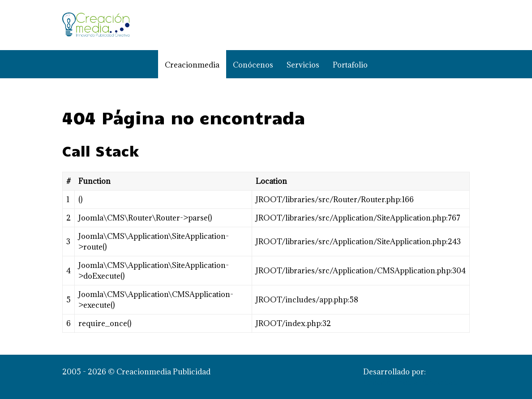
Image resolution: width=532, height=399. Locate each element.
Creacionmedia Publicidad (410, 382)
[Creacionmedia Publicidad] (96, 25)
